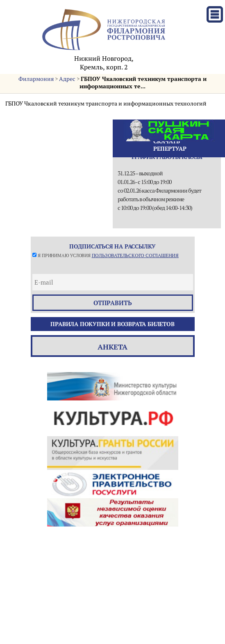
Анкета (112, 347)
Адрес (67, 79)
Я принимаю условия (108, 255)
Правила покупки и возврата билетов (112, 324)
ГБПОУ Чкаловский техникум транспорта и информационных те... (143, 83)
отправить (113, 303)
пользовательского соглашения (135, 255)
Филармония (36, 79)
